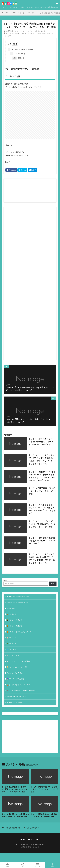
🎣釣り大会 (11, 608)
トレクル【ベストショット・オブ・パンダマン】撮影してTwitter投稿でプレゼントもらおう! (42, 509)
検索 (5, 581)
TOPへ (53, 865)
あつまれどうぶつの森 (14, 702)
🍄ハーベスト (11, 638)
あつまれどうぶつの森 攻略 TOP (46, 7)
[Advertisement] (22, 114)
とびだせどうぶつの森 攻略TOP (18, 602)
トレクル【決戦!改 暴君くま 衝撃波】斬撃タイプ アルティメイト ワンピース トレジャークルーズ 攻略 (15, 789)
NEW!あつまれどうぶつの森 (16, 696)
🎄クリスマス (11, 643)
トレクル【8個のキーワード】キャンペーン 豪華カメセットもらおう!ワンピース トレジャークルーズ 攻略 (42, 476)
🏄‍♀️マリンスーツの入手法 (15, 679)
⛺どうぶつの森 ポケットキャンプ (18, 685)
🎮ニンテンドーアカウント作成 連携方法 (21, 691)
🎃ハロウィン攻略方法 (14, 620)
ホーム (8, 865)
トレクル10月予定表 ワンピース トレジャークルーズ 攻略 (42, 491)
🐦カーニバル (11, 649)
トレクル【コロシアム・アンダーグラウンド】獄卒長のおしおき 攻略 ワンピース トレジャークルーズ (42, 460)
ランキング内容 (17, 54)
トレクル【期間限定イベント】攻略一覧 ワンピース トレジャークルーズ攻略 (44, 789)
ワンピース (32, 33)
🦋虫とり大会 (11, 614)
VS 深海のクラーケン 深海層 (20, 50)
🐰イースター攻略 (13, 655)
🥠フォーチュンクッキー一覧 (17, 667)
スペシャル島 (32, 31)
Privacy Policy (34, 839)
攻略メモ (18, 58)
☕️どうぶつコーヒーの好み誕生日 (18, 661)
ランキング (41, 31)
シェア (23, 865)
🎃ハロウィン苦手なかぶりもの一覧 (19, 632)
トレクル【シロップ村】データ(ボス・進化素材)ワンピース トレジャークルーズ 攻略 (43, 524)
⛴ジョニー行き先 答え (15, 673)
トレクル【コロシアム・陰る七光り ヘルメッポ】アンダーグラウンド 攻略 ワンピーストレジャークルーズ (42, 559)
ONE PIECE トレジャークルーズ (23, 13)
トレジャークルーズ (12, 33)
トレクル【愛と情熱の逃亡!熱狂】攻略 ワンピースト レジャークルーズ (42, 541)
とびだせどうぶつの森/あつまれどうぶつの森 (17, 7)
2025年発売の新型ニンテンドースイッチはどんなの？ (20, 828)
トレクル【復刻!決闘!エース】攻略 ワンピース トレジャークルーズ (45, 815)
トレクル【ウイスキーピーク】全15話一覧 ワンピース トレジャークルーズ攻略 (42, 442)
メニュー (38, 865)
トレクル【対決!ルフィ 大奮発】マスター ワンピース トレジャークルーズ (15, 815)
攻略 (9, 36)
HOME (6, 13)
